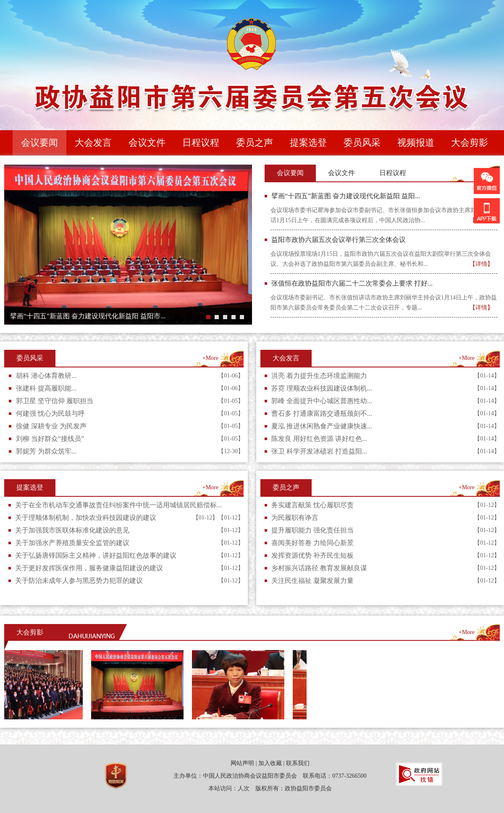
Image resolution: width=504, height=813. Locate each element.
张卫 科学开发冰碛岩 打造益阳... (319, 451)
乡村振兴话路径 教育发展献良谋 (319, 568)
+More (210, 358)
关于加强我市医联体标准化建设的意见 (72, 530)
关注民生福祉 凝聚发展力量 (312, 581)
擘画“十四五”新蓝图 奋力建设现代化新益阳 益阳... (346, 196)
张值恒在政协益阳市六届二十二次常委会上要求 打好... (352, 283)
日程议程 (393, 173)
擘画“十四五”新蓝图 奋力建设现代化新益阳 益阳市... (88, 316)
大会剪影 (30, 632)
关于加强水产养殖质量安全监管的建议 (72, 543)
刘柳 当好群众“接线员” (50, 439)
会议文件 (341, 173)
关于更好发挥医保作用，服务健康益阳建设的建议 (89, 568)
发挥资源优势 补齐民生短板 (312, 555)
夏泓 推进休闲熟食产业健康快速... (322, 426)
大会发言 (286, 358)
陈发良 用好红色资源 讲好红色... (319, 439)
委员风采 (30, 358)
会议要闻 (290, 173)
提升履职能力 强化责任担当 (312, 530)
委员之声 (286, 487)
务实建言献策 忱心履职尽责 (312, 505)
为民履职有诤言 (295, 518)
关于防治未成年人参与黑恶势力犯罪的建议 (79, 581)
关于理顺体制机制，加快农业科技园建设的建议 (86, 518)
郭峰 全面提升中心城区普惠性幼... (322, 401)
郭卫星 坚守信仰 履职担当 (55, 401)
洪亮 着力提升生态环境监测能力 (319, 376)
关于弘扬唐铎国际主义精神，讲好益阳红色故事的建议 (96, 555)
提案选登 (30, 487)
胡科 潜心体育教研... (46, 376)
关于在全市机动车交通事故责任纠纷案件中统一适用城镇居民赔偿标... (118, 505)
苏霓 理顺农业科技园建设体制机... (322, 388)
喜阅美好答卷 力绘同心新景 (312, 543)
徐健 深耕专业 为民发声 (51, 426)
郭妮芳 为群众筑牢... (46, 451)
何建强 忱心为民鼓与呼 (50, 413)
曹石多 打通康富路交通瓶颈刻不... (322, 413)
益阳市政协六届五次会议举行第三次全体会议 (339, 240)
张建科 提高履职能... (46, 388)
